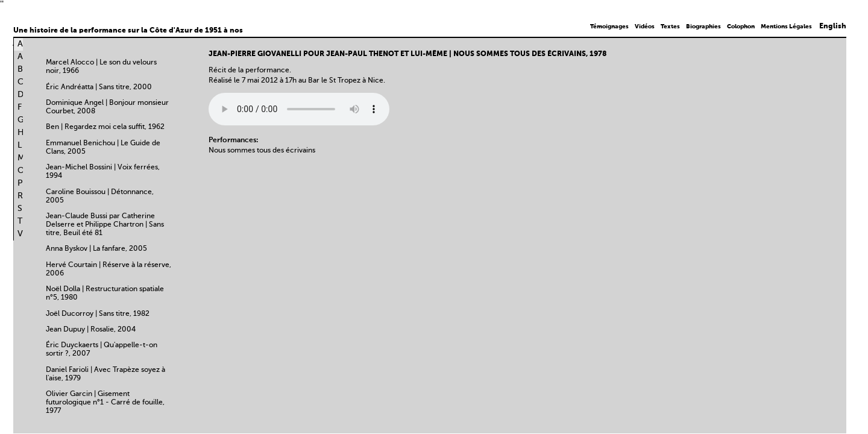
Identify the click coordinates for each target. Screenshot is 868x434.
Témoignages (609, 27)
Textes (670, 27)
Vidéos (645, 27)
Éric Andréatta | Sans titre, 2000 (99, 87)
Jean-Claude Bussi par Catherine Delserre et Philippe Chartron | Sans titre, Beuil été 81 (105, 225)
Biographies (703, 27)
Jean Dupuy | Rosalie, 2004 (91, 330)
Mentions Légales (786, 27)
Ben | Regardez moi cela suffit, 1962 (105, 127)
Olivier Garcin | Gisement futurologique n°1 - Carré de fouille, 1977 (105, 403)
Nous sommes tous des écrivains (262, 151)
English (833, 27)
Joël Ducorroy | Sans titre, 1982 (98, 314)
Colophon (741, 27)
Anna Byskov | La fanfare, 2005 (96, 249)
